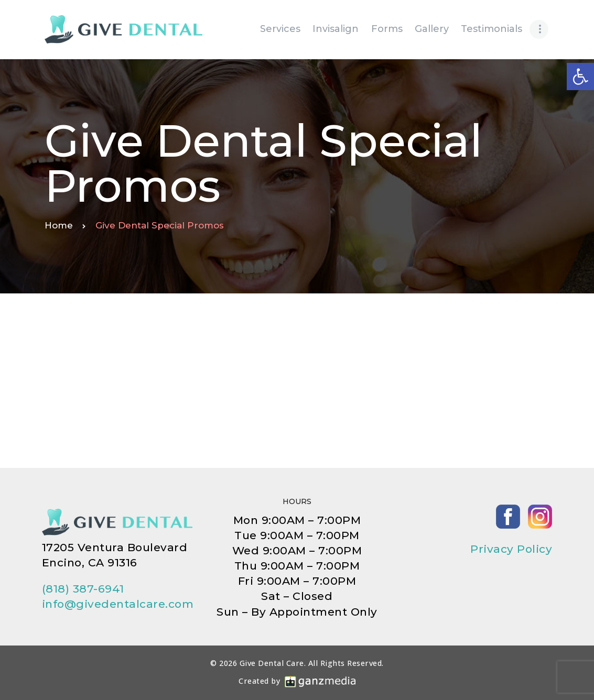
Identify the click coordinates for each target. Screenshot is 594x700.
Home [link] (59, 225)
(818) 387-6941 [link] (83, 589)
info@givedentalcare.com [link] (118, 604)
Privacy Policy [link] (511, 549)
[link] (580, 76)
